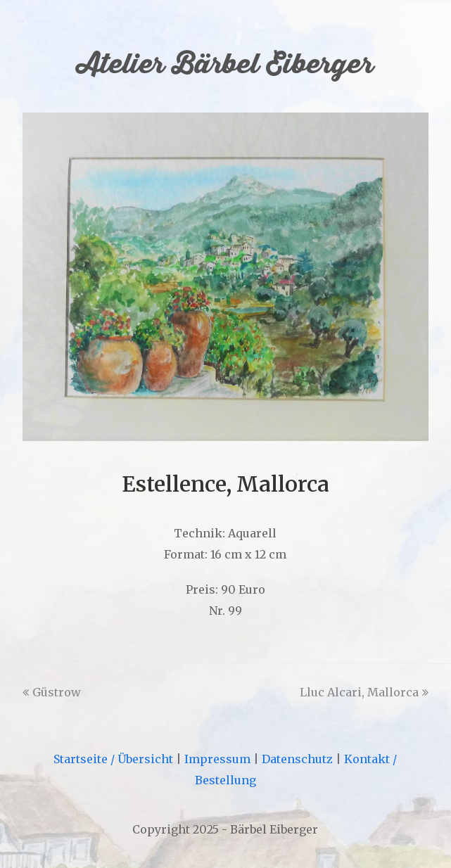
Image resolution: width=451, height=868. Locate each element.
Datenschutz (297, 759)
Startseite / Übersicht (113, 759)
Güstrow (52, 692)
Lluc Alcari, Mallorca (364, 692)
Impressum (217, 759)
